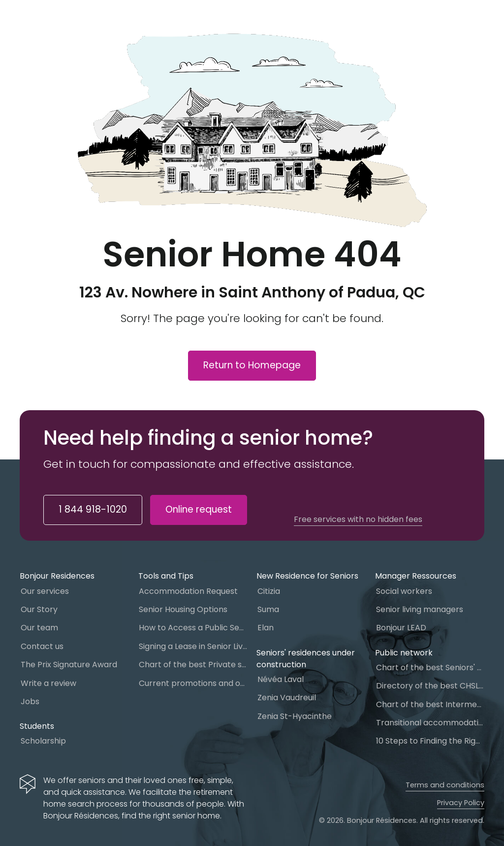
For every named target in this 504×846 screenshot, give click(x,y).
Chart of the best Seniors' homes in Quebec (430, 667)
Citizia (269, 591)
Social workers (404, 591)
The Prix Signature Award (69, 665)
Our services (45, 591)
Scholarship (43, 741)
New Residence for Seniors (307, 576)
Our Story (39, 609)
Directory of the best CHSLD (430, 686)
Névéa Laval (281, 679)
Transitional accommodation (430, 723)
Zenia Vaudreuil (287, 698)
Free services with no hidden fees (358, 520)
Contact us (42, 646)
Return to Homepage (252, 365)
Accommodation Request (188, 591)
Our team (39, 628)
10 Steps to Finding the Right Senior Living (430, 741)
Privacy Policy (461, 803)
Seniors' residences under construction (306, 659)
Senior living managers (420, 609)
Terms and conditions (445, 785)
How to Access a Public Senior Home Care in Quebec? (193, 628)
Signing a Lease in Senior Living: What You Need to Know (193, 646)
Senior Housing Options (183, 609)
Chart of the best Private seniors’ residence (193, 665)
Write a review (48, 683)
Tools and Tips (166, 576)
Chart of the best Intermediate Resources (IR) (430, 704)
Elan (266, 628)
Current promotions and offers (193, 683)
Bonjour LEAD (401, 628)
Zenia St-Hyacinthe (295, 716)
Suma (268, 609)
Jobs (30, 701)
